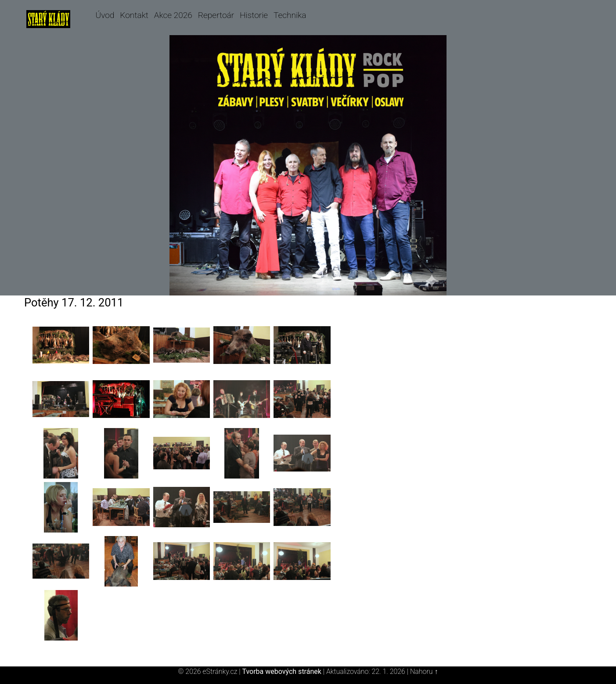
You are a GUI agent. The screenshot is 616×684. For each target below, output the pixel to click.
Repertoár (216, 15)
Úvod (105, 15)
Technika (290, 15)
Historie (254, 15)
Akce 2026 (173, 15)
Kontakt (134, 15)
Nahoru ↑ (424, 671)
